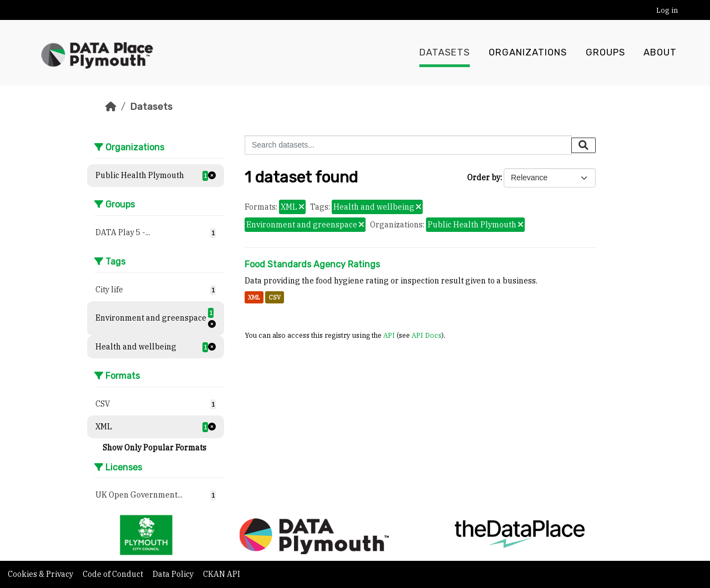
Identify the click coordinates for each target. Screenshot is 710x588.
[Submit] (584, 145)
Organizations (528, 53)
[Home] (111, 107)
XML (254, 297)
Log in (667, 10)
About (660, 53)
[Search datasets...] (408, 145)
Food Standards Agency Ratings (312, 264)
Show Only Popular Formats (154, 448)
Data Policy (174, 574)
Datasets (445, 53)
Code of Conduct (114, 574)
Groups (605, 53)
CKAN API (222, 574)
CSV (275, 297)
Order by (484, 178)
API (389, 335)
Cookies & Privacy (41, 574)
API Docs (427, 335)
